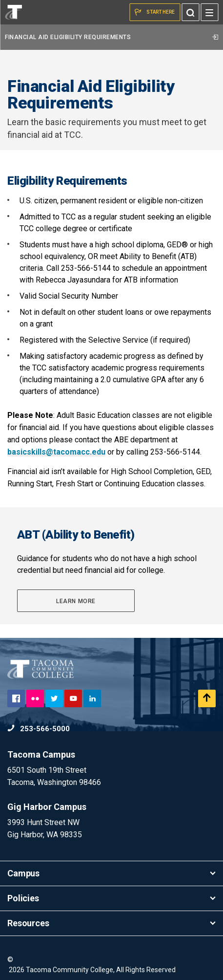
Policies (111, 898)
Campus (111, 873)
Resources (111, 923)
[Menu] (209, 12)
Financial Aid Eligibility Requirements (111, 37)
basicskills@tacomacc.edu (56, 452)
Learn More (76, 601)
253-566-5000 (39, 729)
